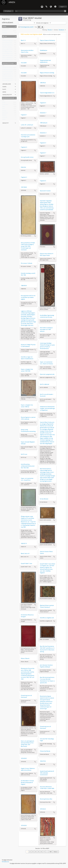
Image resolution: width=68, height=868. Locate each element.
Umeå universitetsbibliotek (9, 70)
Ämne (4, 92)
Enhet (4, 103)
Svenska (4, 31)
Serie (4, 107)
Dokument (5, 113)
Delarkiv (4, 115)
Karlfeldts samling (7, 47)
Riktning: (45, 30)
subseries (5, 118)
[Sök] (40, 11)
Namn (4, 86)
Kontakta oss (5, 862)
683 (51, 852)
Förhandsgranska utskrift (26, 27)
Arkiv (4, 109)
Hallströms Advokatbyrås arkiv (10, 41)
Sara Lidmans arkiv (7, 43)
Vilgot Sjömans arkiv (8, 56)
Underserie (5, 105)
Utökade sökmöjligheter (42, 23)
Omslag (4, 111)
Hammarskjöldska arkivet (9, 58)
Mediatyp (5, 123)
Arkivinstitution (8, 63)
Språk (51, 7)
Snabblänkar (55, 7)
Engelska (5, 33)
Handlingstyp (7, 94)
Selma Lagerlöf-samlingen (9, 49)
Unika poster (6, 29)
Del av (5, 36)
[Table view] (42, 27)
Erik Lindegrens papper (8, 60)
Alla (3, 39)
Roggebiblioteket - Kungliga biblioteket (12, 74)
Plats (4, 89)
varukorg (42, 7)
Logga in (62, 7)
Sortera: (56, 30)
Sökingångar (8, 11)
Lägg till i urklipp (35, 44)
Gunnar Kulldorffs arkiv (8, 45)
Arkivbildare (7, 84)
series (4, 120)
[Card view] (39, 27)
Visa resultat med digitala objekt (52, 34)
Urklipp (46, 7)
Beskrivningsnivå (8, 98)
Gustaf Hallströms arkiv (8, 54)
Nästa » (56, 852)
